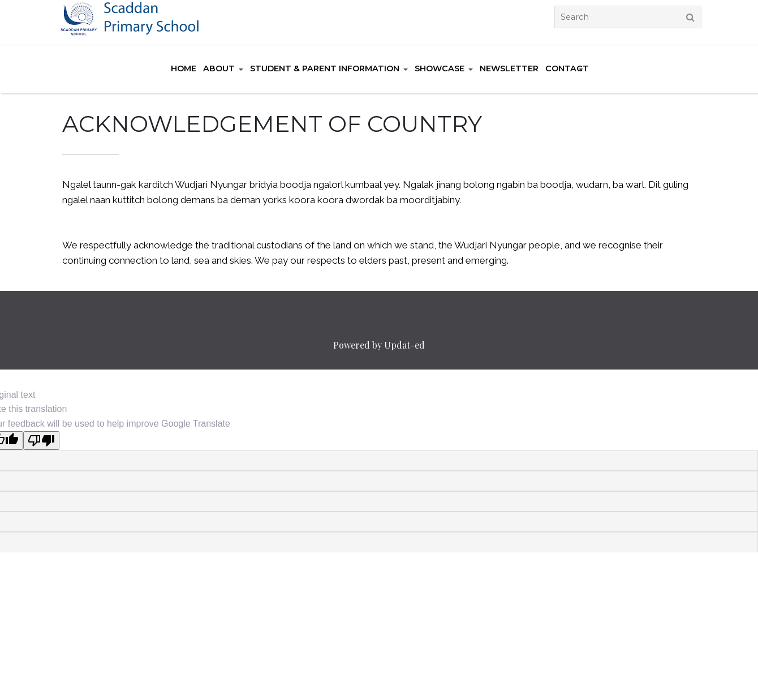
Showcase (440, 68)
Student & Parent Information (325, 68)
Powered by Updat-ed (379, 345)
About (219, 68)
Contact (567, 68)
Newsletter (509, 68)
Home (184, 68)
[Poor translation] (41, 441)
